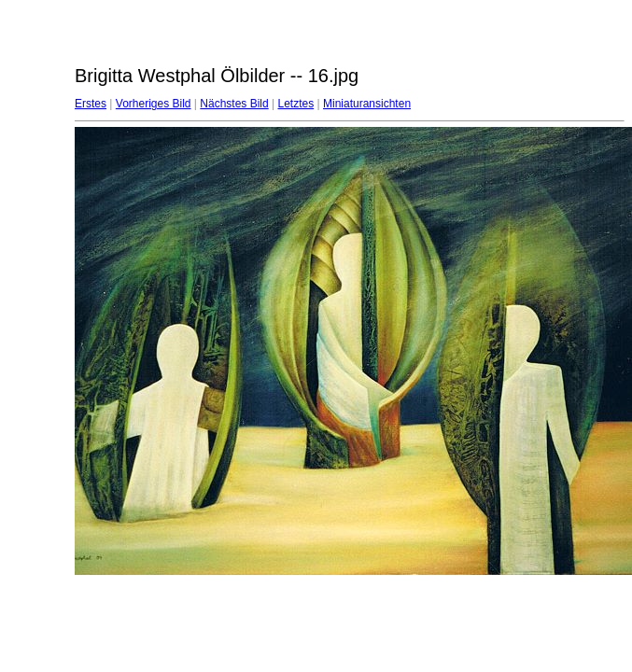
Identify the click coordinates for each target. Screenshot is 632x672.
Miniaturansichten (367, 104)
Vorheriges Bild (154, 104)
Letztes (296, 104)
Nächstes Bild (234, 104)
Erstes (91, 104)
